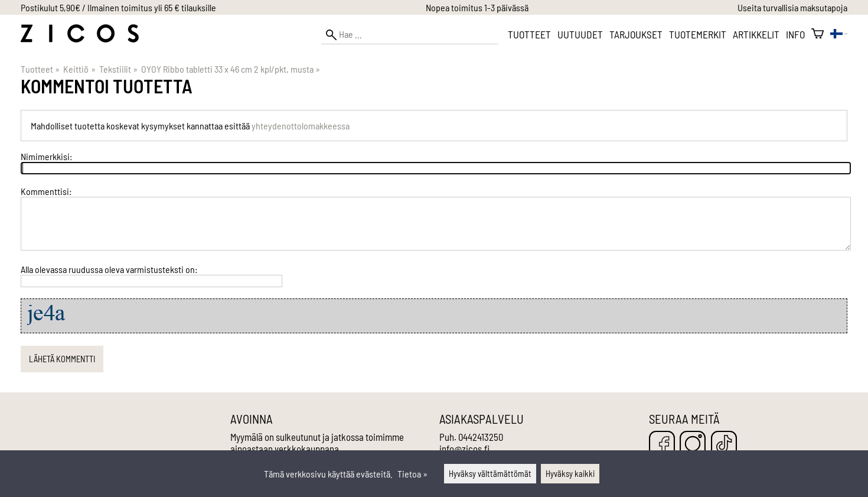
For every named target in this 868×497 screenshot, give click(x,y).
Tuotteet (529, 34)
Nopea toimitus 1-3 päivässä (477, 7)
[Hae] (410, 35)
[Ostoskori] (818, 34)
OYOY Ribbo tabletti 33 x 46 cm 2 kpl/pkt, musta (231, 69)
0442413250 (481, 437)
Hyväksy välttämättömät (490, 474)
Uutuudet (580, 34)
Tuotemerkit (698, 34)
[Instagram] (693, 445)
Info (795, 34)
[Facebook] (662, 445)
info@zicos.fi (464, 449)
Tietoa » (412, 474)
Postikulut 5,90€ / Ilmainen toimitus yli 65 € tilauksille (118, 7)
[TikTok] (724, 445)
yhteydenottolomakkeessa (301, 126)
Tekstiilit (118, 69)
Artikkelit (756, 34)
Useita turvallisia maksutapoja (792, 7)
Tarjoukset (636, 34)
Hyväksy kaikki (570, 474)
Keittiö (79, 69)
